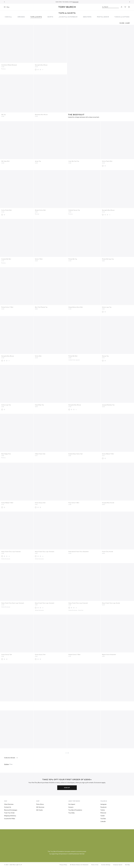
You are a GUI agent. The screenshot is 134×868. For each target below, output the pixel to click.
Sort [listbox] (128, 23)
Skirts (50, 17)
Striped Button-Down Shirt (76, 307)
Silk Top (4, 114)
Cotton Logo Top (107, 307)
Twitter (103, 809)
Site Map (127, 864)
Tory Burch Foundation (75, 809)
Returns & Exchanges (11, 809)
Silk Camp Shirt (5, 161)
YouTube (103, 818)
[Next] (130, 2)
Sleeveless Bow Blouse (41, 114)
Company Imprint (118, 864)
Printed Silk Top (73, 259)
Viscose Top (105, 356)
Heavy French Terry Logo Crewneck (11, 551)
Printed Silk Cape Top (108, 259)
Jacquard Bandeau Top (108, 404)
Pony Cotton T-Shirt (74, 502)
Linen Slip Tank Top (74, 161)
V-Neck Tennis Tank (40, 453)
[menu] (7, 7)
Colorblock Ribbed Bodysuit (9, 65)
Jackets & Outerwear (68, 17)
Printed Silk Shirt (73, 356)
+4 (9, 556)
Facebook (103, 807)
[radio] (36, 70)
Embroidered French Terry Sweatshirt (79, 551)
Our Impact (72, 804)
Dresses (21, 17)
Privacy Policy (63, 864)
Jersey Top (38, 161)
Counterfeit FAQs (10, 818)
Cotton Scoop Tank (40, 502)
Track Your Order (9, 812)
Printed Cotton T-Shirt (7, 307)
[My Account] (122, 7)
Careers (71, 807)
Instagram (104, 804)
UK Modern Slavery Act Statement (79, 864)
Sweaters (87, 17)
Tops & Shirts (36, 17)
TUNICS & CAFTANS (122, 17)
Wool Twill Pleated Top (41, 307)
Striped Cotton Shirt (40, 210)
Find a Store (40, 804)
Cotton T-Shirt (39, 259)
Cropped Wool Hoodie (108, 502)
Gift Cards (39, 809)
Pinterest (103, 812)
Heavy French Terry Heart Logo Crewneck (13, 603)
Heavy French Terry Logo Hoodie (111, 603)
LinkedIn (103, 821)
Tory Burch (67, 7)
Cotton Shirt (38, 356)
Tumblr (103, 815)
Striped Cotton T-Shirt (74, 654)
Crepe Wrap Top (39, 404)
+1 (43, 70)
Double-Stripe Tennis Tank (76, 453)
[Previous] (4, 2)
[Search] (110, 7)
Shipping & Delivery (10, 815)
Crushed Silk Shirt (6, 259)
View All (8, 17)
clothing (6, 764)
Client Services (9, 804)
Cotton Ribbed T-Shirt (108, 453)
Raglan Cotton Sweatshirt (109, 654)
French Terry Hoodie (108, 551)
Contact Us (8, 807)
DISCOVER (75, 2)
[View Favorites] (125, 7)
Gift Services (40, 807)
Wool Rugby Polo (6, 453)
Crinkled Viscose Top (74, 210)
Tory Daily (71, 812)
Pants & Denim (103, 17)
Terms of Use (95, 864)
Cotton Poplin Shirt (107, 161)
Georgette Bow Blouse (41, 65)
